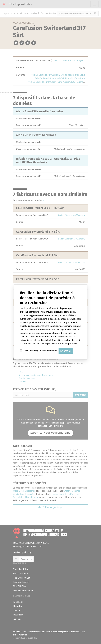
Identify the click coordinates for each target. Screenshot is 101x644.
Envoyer (66, 351)
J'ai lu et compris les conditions (40, 350)
